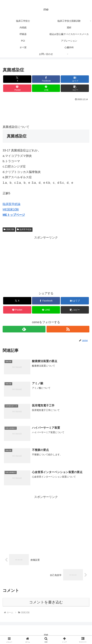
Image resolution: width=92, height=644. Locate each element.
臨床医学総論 (12, 204)
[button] (75, 88)
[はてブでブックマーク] (75, 79)
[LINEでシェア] (46, 88)
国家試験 (9, 229)
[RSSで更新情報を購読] (68, 329)
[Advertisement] (46, 112)
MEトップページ (14, 215)
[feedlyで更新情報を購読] (24, 329)
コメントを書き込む (46, 602)
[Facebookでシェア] (46, 79)
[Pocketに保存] (17, 88)
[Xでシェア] (17, 79)
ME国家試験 (11, 210)
